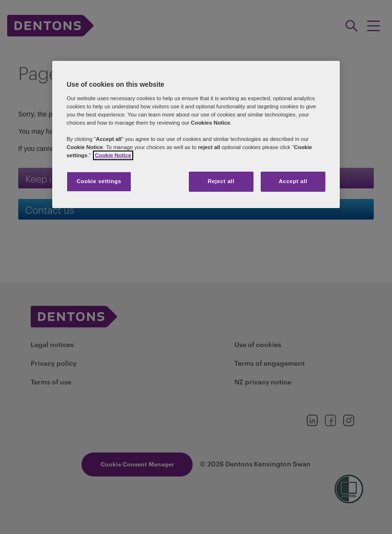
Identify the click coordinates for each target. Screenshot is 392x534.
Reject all (221, 181)
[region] (196, 134)
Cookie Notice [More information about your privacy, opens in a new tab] (113, 155)
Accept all (293, 181)
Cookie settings (99, 181)
